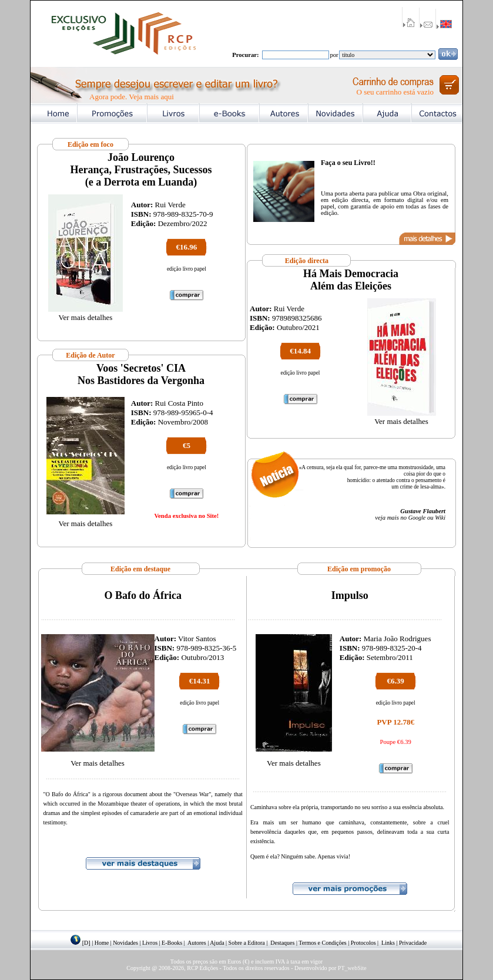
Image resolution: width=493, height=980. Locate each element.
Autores (197, 943)
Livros (150, 943)
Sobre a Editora (247, 943)
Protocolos (363, 943)
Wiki (440, 518)
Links (388, 943)
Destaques (282, 943)
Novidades (125, 943)
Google (417, 518)
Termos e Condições (323, 943)
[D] (86, 943)
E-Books (172, 943)
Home (102, 943)
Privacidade (413, 943)
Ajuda (217, 943)
